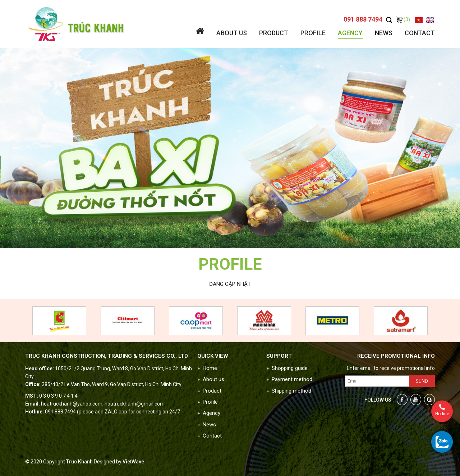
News (384, 33)
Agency (350, 33)
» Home (207, 368)
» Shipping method (289, 391)
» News (207, 425)
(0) (403, 19)
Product (274, 33)
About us (232, 33)
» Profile (208, 402)
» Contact (210, 436)
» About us (211, 379)
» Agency (209, 413)
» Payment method (289, 379)
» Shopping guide (287, 368)
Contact (420, 33)
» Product (209, 391)
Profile (313, 33)
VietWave (133, 462)
